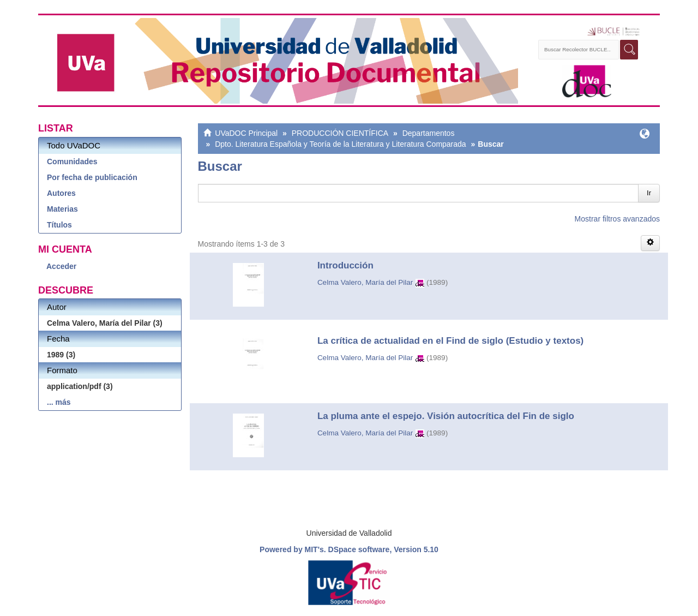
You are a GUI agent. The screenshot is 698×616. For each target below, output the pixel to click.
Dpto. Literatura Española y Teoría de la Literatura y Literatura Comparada (340, 144)
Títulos (59, 225)
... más (59, 402)
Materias (62, 209)
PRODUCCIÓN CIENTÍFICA (340, 133)
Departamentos (429, 133)
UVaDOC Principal (246, 133)
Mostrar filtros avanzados (617, 219)
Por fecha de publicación (92, 177)
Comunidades (72, 162)
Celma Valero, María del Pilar (365, 282)
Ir (649, 193)
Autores (61, 193)
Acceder (61, 266)
